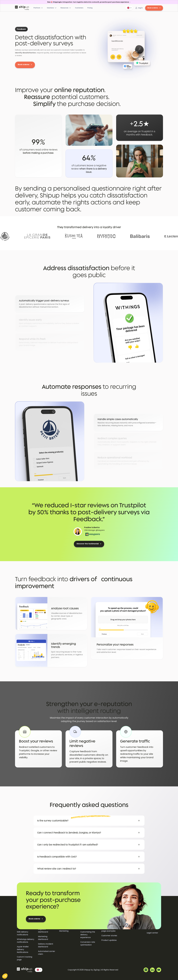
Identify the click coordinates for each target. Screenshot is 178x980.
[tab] (50, 304)
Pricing (90, 8)
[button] (129, 8)
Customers (79, 8)
